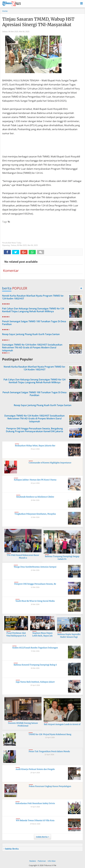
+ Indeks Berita (11, 849)
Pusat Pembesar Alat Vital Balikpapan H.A (16, 634)
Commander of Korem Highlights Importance (50, 463)
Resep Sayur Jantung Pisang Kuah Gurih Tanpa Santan (31, 334)
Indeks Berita (42, 837)
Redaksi (33, 861)
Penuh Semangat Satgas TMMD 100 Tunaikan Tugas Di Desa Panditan (34, 323)
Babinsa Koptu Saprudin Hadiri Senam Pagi (69, 636)
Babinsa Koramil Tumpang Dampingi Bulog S (35, 665)
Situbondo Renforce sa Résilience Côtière (35, 497)
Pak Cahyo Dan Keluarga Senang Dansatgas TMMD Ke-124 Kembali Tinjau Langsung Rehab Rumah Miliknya (33, 310)
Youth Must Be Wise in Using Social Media (35, 601)
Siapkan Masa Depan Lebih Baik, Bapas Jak (42, 634)
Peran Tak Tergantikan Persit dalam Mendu (49, 751)
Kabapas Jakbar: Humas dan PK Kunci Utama (35, 480)
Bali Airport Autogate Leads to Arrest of (62, 724)
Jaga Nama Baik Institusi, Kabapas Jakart (35, 682)
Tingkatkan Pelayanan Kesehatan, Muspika (35, 514)
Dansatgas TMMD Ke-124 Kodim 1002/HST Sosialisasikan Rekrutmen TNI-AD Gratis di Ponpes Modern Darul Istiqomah (32, 348)
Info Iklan (52, 861)
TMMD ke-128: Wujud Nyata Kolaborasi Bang (50, 734)
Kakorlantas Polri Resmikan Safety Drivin (35, 803)
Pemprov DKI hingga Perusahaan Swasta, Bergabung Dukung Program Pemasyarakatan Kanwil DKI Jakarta (34, 430)
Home (5, 11)
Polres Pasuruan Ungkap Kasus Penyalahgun (50, 786)
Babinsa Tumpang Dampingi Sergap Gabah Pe (62, 558)
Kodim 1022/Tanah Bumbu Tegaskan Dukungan (35, 648)
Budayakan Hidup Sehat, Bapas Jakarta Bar (35, 446)
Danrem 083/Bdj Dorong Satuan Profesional (23, 724)
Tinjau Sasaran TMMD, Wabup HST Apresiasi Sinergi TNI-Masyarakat (38, 22)
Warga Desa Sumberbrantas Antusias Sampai (35, 567)
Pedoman (42, 861)
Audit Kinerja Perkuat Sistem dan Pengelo (35, 769)
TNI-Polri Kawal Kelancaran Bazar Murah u (23, 557)
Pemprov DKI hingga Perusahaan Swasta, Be (35, 584)
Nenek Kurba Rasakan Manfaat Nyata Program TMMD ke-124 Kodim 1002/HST (33, 297)
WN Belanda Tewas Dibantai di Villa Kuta (35, 820)
